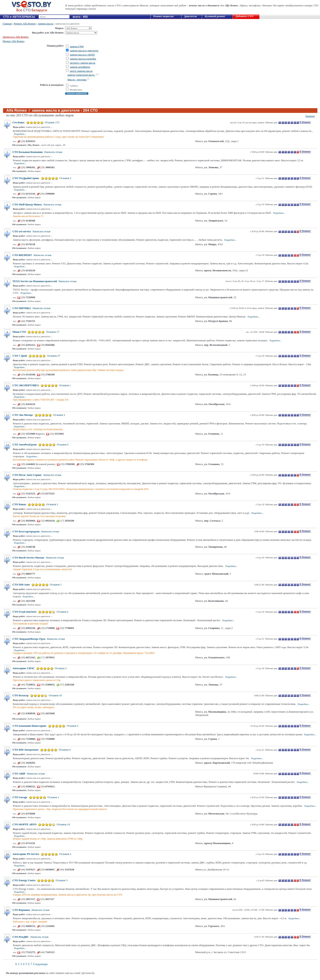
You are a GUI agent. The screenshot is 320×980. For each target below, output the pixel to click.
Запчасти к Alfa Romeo (16, 37)
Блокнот (310, 116)
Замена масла (46, 24)
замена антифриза (80, 67)
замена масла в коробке (83, 59)
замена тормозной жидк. (81, 75)
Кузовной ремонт (215, 16)
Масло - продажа (77, 80)
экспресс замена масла (83, 63)
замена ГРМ (77, 46)
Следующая (40, 964)
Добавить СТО (244, 16)
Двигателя (190, 16)
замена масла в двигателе (84, 51)
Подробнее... (20, 134)
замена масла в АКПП (82, 55)
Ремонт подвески (163, 16)
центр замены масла (81, 71)
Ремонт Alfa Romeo (25, 24)
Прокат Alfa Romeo (14, 41)
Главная (7, 24)
